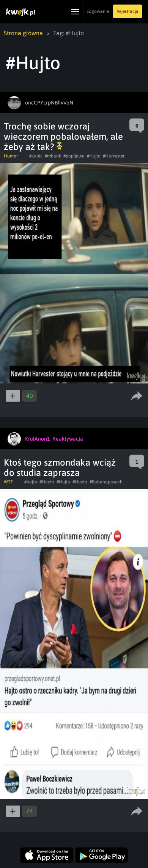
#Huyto (80, 482)
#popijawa (74, 156)
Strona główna (23, 33)
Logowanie (98, 11)
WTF (8, 482)
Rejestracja (128, 11)
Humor (11, 156)
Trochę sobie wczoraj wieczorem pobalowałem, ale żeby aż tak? (63, 136)
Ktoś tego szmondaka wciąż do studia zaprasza (60, 468)
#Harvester (114, 156)
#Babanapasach (106, 482)
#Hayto (47, 482)
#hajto (31, 482)
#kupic (36, 156)
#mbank (53, 156)
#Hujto (94, 156)
